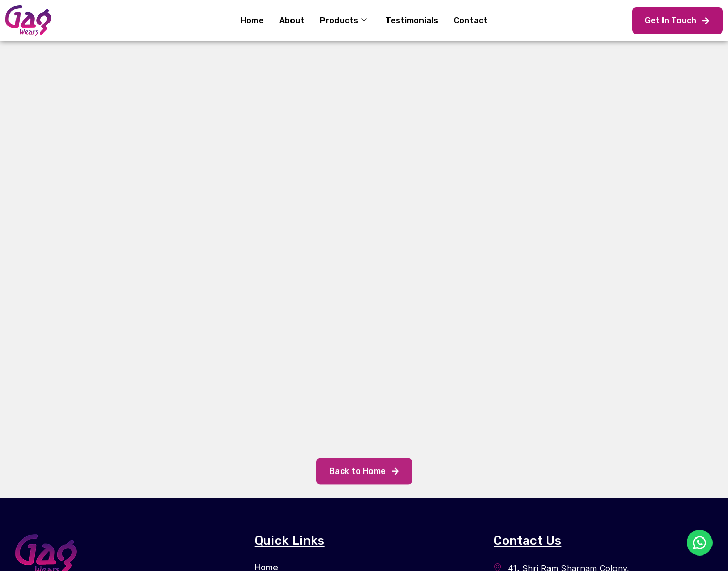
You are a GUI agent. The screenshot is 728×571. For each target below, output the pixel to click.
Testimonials (412, 20)
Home (252, 20)
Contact (471, 20)
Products (343, 20)
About (292, 20)
